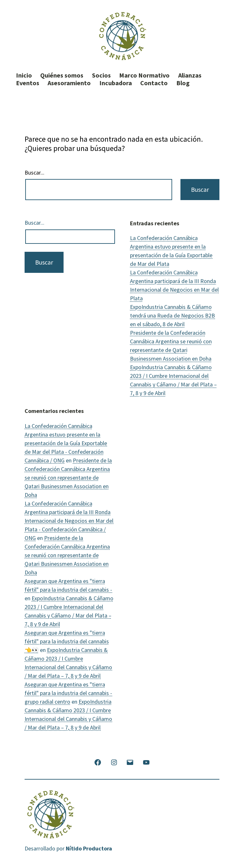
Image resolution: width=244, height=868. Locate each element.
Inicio (24, 75)
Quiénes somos (62, 75)
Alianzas (190, 75)
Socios (101, 75)
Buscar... (34, 173)
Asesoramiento (69, 83)
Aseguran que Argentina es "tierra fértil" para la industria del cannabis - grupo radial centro (68, 693)
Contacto (154, 83)
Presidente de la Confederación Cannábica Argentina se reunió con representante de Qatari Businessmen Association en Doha (68, 478)
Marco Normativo (144, 75)
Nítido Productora (89, 848)
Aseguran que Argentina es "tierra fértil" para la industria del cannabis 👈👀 (67, 641)
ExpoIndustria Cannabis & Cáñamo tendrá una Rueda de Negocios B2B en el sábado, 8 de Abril (172, 315)
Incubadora (116, 83)
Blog (183, 83)
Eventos (28, 83)
